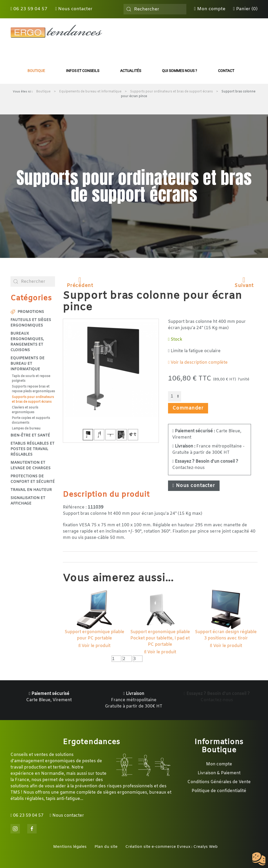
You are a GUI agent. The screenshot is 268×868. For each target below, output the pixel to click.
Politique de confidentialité (219, 791)
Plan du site (106, 847)
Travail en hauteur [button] (31, 490)
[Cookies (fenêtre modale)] (259, 859)
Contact (226, 71)
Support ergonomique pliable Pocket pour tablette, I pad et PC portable (160, 638)
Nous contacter (74, 9)
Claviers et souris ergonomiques (25, 410)
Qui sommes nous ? (180, 71)
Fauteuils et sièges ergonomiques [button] (31, 323)
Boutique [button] (36, 71)
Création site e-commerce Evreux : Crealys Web (172, 847)
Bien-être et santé (30, 436)
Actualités (131, 71)
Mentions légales (70, 847)
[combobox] (155, 9)
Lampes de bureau (26, 429)
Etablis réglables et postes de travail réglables (32, 449)
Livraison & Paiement (219, 773)
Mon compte (210, 9)
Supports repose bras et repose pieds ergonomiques (33, 389)
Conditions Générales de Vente (219, 782)
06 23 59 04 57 (29, 9)
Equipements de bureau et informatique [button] (27, 364)
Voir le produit (94, 646)
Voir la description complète (198, 363)
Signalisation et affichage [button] (28, 501)
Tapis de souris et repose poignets (31, 379)
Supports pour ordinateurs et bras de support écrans (33, 400)
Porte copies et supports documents (31, 421)
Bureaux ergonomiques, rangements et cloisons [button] (27, 342)
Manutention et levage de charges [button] (30, 466)
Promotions (27, 312)
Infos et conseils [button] (83, 71)
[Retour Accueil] (56, 31)
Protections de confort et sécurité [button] (33, 479)
